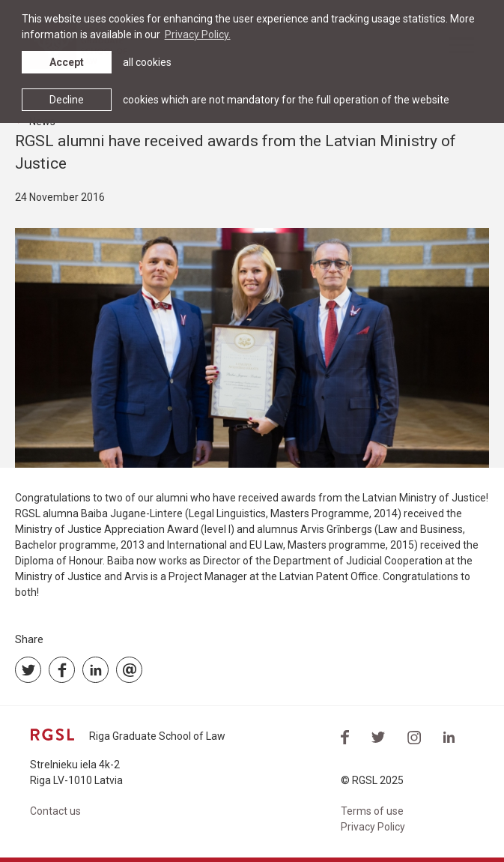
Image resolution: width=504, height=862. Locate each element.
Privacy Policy (373, 827)
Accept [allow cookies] (67, 62)
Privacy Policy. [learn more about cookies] (198, 34)
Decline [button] (67, 100)
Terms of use (372, 811)
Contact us (55, 811)
